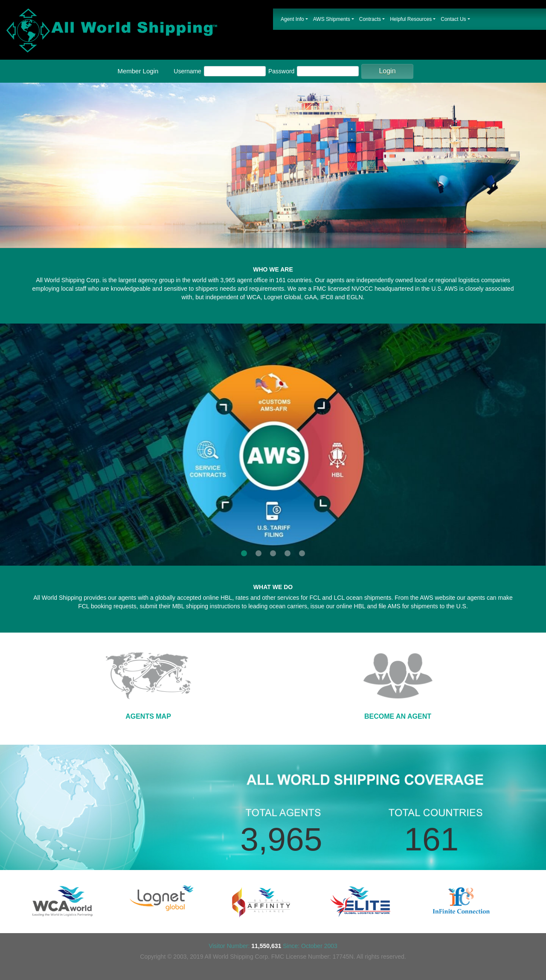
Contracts (370, 19)
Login (387, 71)
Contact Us (453, 19)
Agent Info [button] (292, 19)
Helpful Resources (411, 19)
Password (281, 71)
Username (187, 71)
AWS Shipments (332, 19)
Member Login (138, 71)
